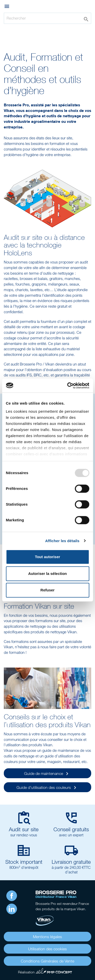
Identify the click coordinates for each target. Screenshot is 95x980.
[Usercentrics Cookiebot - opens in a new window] (68, 386)
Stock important (24, 862)
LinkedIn (12, 909)
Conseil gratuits (71, 829)
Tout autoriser (48, 557)
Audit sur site (24, 829)
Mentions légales (48, 937)
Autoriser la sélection (48, 574)
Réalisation (45, 971)
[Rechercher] (48, 18)
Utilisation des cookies (48, 949)
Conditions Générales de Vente (48, 961)
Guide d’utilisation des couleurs (47, 788)
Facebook (12, 896)
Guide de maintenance (47, 774)
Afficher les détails (62, 541)
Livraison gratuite (71, 862)
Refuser (48, 590)
